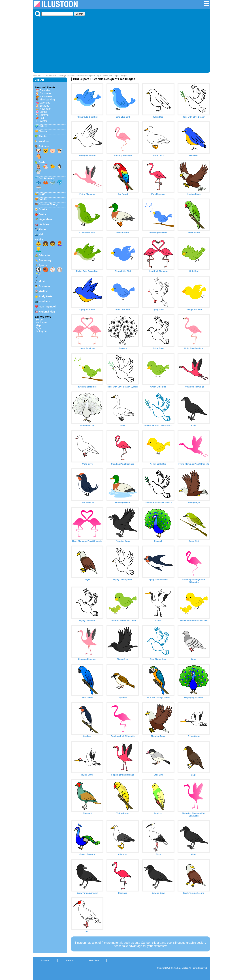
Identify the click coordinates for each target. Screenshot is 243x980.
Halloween (46, 96)
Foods (43, 199)
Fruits (42, 214)
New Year (45, 109)
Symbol (51, 307)
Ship (41, 234)
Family (39, 240)
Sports (43, 265)
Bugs (42, 194)
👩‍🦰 (60, 244)
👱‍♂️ (39, 249)
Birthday (44, 106)
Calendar (45, 90)
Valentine (45, 103)
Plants (43, 136)
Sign (38, 328)
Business (44, 286)
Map (38, 325)
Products (44, 301)
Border (40, 320)
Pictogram (41, 331)
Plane (42, 229)
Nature (43, 126)
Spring (43, 112)
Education (45, 255)
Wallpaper (41, 322)
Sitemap (70, 960)
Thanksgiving (47, 100)
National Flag (47, 312)
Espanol (45, 960)
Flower (43, 131)
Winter (43, 121)
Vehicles (44, 224)
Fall (42, 118)
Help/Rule (94, 960)
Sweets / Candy (48, 204)
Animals (44, 146)
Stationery (45, 260)
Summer (44, 115)
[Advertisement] (121, 44)
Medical (43, 291)
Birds (42, 162)
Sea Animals (46, 178)
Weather (44, 141)
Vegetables (45, 219)
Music (42, 281)
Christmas (45, 93)
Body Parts (46, 296)
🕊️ (39, 172)
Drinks (43, 209)
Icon (41, 307)
